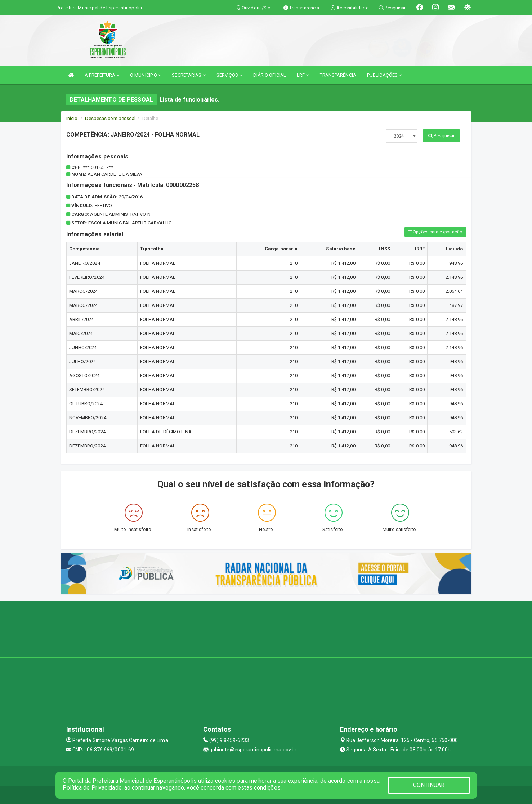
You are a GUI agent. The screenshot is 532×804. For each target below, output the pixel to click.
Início (72, 118)
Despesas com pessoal (110, 118)
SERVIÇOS (229, 75)
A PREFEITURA (102, 75)
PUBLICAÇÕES (384, 75)
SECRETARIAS (189, 75)
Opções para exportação (435, 232)
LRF (303, 75)
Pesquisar (441, 136)
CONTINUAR (429, 785)
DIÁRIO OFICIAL (270, 75)
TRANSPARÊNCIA (338, 75)
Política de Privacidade (92, 788)
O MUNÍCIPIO (146, 75)
